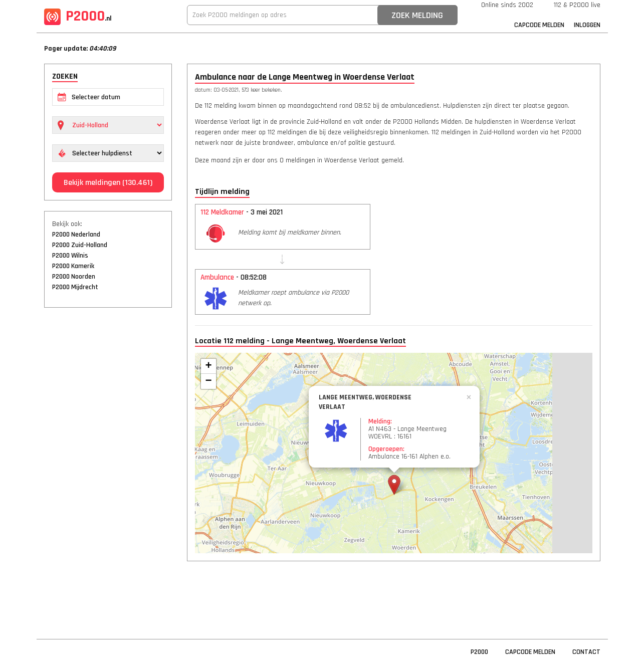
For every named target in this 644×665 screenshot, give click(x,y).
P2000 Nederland (76, 235)
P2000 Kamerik (73, 266)
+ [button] (208, 366)
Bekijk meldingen (108, 183)
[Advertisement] (108, 469)
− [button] (208, 381)
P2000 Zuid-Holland (80, 245)
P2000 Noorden (74, 277)
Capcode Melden (539, 25)
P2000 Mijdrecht (75, 287)
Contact (586, 652)
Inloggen (587, 25)
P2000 (78, 16)
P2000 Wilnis (70, 256)
